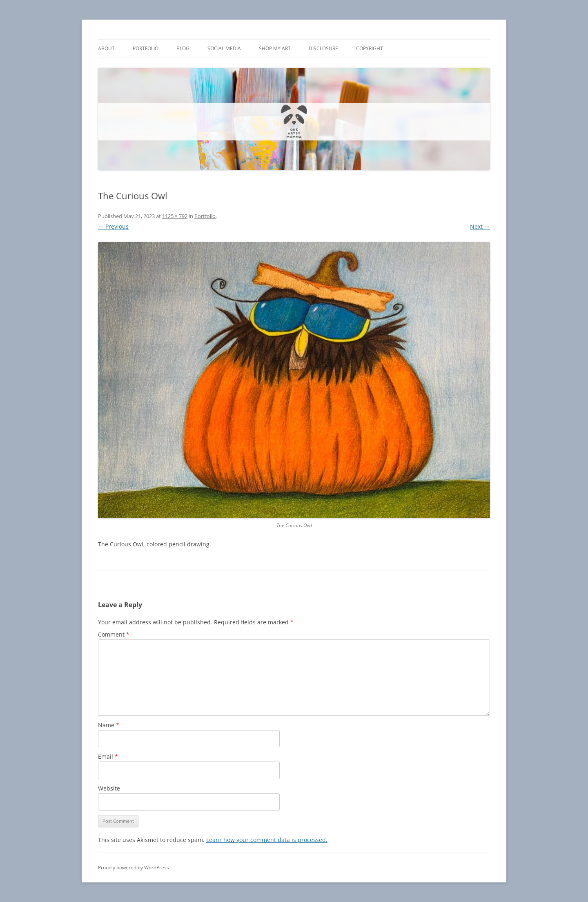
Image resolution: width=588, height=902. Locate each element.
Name (109, 725)
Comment (114, 634)
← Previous (113, 226)
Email (108, 756)
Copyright (370, 48)
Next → (480, 226)
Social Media (224, 48)
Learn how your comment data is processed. (267, 840)
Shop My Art (275, 48)
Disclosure (323, 48)
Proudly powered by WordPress (134, 867)
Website (109, 788)
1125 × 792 (175, 216)
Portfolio (146, 48)
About (106, 48)
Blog (183, 48)
